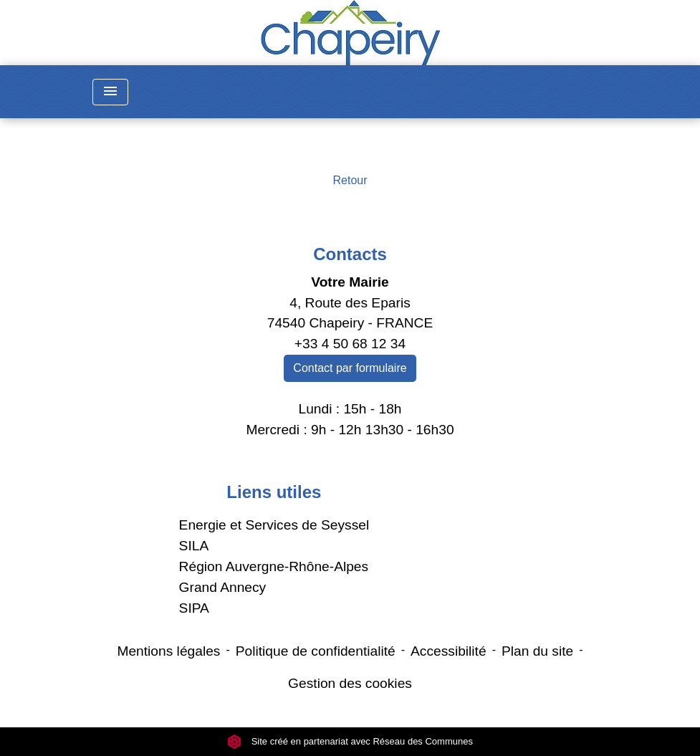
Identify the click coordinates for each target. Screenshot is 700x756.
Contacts (350, 254)
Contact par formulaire (350, 368)
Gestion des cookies (350, 683)
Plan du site (537, 651)
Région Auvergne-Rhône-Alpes (274, 566)
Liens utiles (274, 492)
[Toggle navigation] (110, 92)
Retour (350, 180)
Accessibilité (449, 651)
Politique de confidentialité (316, 651)
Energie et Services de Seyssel (274, 525)
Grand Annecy (223, 587)
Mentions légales (168, 651)
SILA (194, 546)
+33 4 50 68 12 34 (350, 344)
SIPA (194, 608)
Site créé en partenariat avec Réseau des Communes (350, 741)
